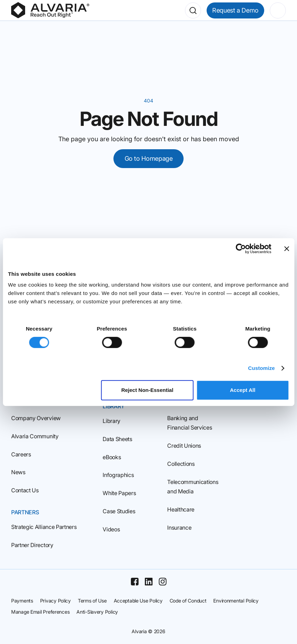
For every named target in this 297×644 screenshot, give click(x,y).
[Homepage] (50, 10)
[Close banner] (287, 249)
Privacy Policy (55, 601)
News (18, 472)
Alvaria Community (35, 436)
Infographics (118, 475)
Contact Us (25, 490)
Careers (21, 454)
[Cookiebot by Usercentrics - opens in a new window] (241, 249)
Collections (181, 464)
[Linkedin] (149, 582)
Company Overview (36, 418)
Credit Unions (184, 446)
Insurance (179, 528)
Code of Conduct (188, 601)
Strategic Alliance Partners (44, 527)
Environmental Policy (236, 601)
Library (112, 421)
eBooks (112, 457)
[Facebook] (135, 582)
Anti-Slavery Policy (97, 612)
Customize (262, 368)
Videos (111, 529)
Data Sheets (117, 439)
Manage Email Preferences (40, 612)
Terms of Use (92, 601)
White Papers (119, 493)
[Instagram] (163, 582)
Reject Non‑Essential (147, 390)
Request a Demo (235, 10)
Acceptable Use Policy (138, 601)
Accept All (243, 390)
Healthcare (181, 509)
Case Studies (119, 511)
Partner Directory (32, 545)
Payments (22, 601)
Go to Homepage (149, 158)
